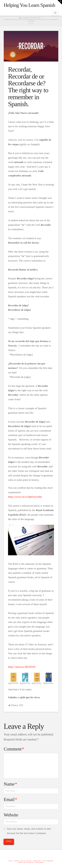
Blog (11, 861)
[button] (55, 13)
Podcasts (37, 861)
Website (11, 815)
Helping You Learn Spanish (29, 5)
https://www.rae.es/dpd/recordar (25, 497)
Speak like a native (23, 861)
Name (10, 784)
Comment (14, 749)
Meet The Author (26, 862)
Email (10, 799)
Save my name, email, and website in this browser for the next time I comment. (29, 831)
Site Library (48, 861)
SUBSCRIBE (39, 862)
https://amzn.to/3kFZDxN (22, 667)
